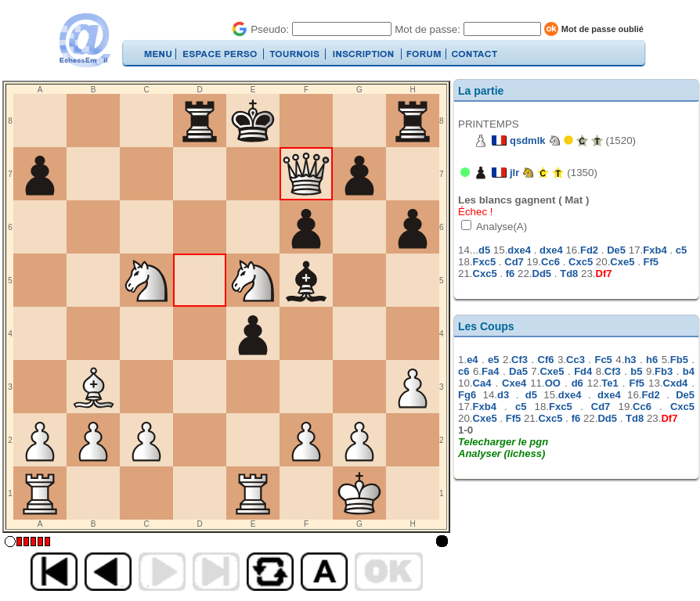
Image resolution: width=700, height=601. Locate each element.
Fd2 (589, 250)
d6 (577, 383)
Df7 (604, 274)
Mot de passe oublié (603, 29)
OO (553, 383)
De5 (616, 250)
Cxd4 (676, 383)
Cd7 (514, 262)
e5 (493, 360)
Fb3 (664, 371)
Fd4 (583, 371)
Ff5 (651, 262)
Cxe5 (622, 262)
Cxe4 (514, 383)
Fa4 (490, 371)
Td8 (569, 274)
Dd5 (542, 274)
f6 (511, 274)
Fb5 (679, 360)
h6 (652, 360)
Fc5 (603, 360)
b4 (689, 371)
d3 (503, 395)
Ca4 (482, 383)
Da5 (518, 371)
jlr (514, 173)
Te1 (610, 383)
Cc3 (576, 360)
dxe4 (519, 250)
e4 (472, 360)
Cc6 (550, 262)
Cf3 (520, 360)
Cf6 (546, 360)
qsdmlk (528, 140)
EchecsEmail (84, 40)
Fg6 (467, 395)
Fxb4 (655, 250)
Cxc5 (581, 262)
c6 (464, 371)
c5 (681, 250)
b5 (636, 371)
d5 (484, 250)
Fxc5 (485, 262)
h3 (630, 360)
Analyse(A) (500, 227)
